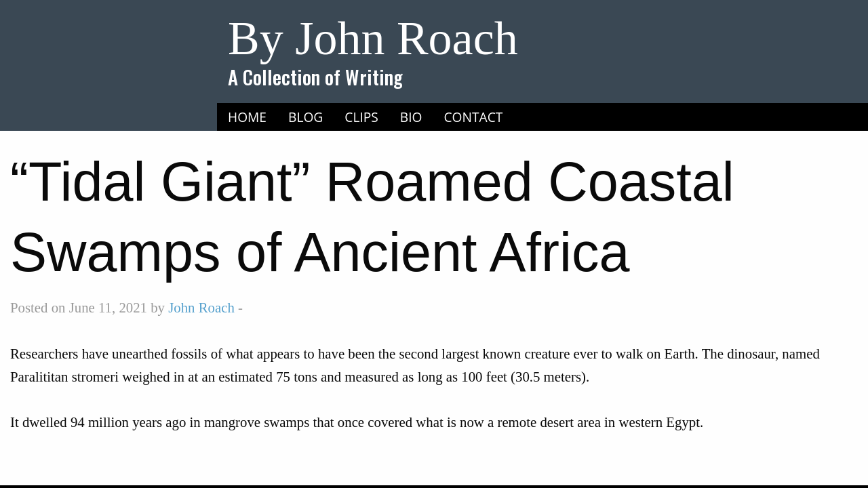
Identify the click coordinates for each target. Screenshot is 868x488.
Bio (411, 117)
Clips (361, 117)
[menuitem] (247, 117)
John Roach (201, 307)
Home (247, 117)
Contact (474, 117)
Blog (305, 117)
